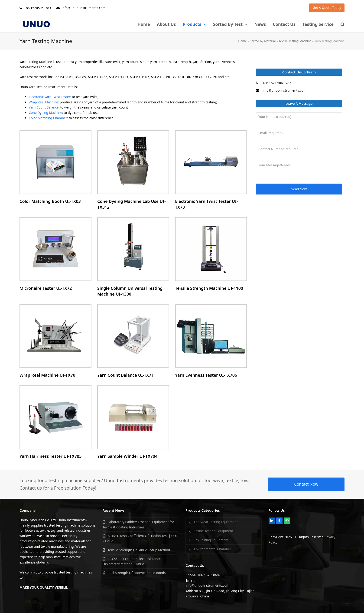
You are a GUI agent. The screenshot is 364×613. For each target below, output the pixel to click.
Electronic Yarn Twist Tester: (50, 97)
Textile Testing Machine (295, 41)
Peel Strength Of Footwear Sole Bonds (137, 573)
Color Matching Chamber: (48, 118)
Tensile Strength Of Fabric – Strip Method (139, 550)
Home (242, 41)
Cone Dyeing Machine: (46, 113)
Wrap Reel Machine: (44, 102)
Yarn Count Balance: (44, 107)
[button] (343, 24)
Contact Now (306, 484)
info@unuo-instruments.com (284, 90)
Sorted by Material (263, 41)
